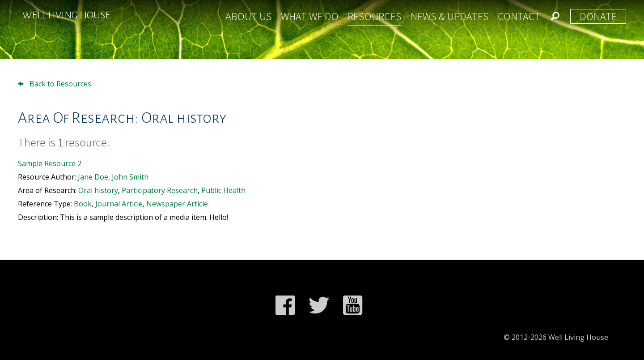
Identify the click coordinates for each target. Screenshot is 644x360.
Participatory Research (160, 190)
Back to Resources (55, 84)
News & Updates (450, 16)
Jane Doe (93, 177)
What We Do (310, 16)
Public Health (223, 190)
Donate (598, 16)
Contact (519, 16)
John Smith (130, 177)
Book (83, 204)
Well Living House (66, 15)
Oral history (98, 190)
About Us (249, 16)
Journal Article (119, 204)
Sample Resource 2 (50, 163)
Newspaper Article (177, 204)
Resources (375, 16)
